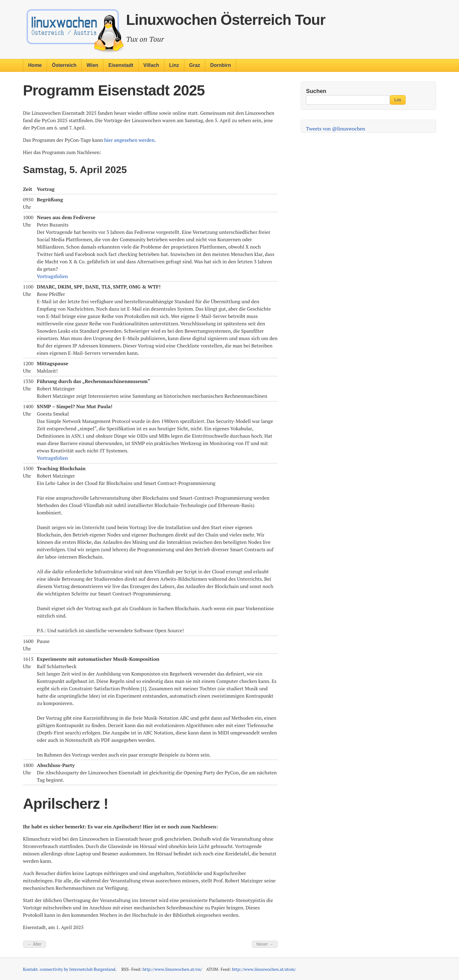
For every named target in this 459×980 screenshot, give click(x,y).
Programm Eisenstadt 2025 (114, 90)
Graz (195, 65)
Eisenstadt (121, 65)
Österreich (64, 65)
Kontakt (30, 969)
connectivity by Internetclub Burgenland (77, 969)
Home (35, 65)
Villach (151, 65)
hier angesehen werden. (130, 140)
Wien (92, 65)
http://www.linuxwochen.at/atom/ (264, 969)
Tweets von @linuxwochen (336, 129)
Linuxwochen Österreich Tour (226, 20)
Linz (174, 65)
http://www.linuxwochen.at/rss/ (172, 969)
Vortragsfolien (52, 276)
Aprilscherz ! (66, 804)
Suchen (316, 91)
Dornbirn (221, 65)
